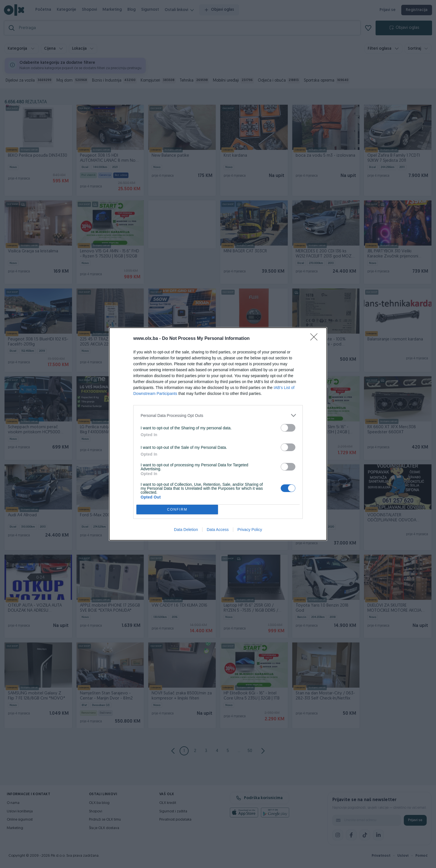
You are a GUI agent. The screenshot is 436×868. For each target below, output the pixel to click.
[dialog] (218, 434)
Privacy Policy (250, 530)
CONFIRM (177, 510)
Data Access (218, 530)
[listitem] (218, 415)
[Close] (316, 339)
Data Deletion (186, 530)
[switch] (288, 428)
